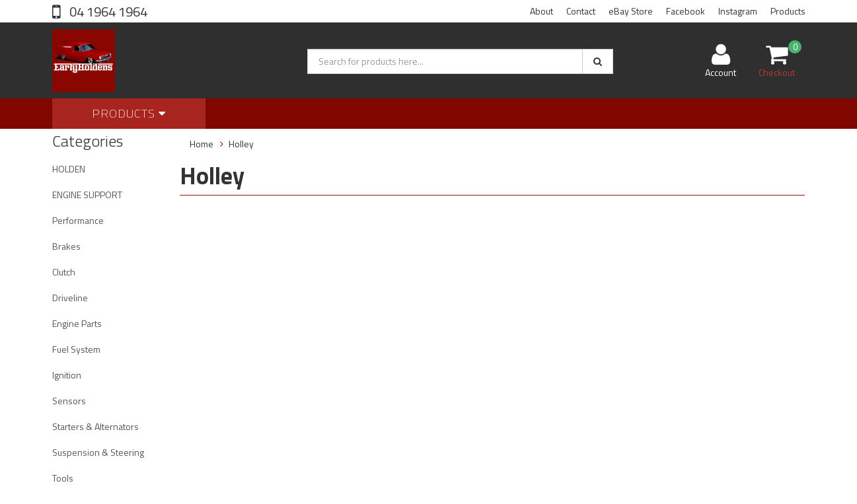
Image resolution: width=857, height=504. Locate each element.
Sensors (69, 401)
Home (202, 144)
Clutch (64, 272)
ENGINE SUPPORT (87, 195)
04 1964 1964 (107, 12)
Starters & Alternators (95, 426)
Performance (78, 220)
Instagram (738, 11)
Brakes (66, 246)
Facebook (686, 11)
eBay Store (631, 11)
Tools (63, 478)
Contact (581, 11)
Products (788, 11)
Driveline (70, 298)
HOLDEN (69, 169)
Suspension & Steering (98, 452)
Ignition (67, 375)
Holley (241, 144)
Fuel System (76, 349)
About (541, 11)
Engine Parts (77, 323)
